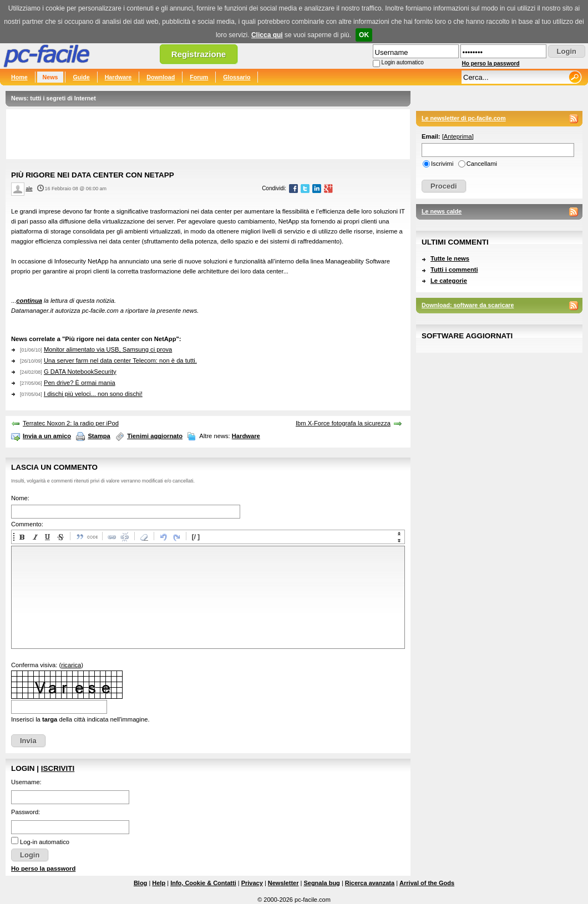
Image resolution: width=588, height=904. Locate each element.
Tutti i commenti (454, 270)
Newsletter (283, 883)
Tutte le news (450, 258)
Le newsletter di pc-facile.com (464, 118)
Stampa (99, 436)
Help (159, 883)
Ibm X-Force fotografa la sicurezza (343, 423)
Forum (199, 77)
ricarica (71, 665)
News (50, 77)
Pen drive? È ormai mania (80, 383)
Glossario (237, 77)
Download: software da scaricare (468, 305)
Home (19, 77)
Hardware (118, 77)
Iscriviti (58, 768)
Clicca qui (267, 35)
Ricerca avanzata (370, 883)
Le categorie (449, 281)
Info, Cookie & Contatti (203, 883)
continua (29, 301)
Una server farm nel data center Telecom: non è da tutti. (120, 360)
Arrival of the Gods (427, 883)
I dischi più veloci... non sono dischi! (93, 394)
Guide (81, 77)
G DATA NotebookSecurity (80, 372)
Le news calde (442, 211)
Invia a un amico (47, 436)
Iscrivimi (442, 164)
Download (161, 77)
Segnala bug (321, 883)
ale (29, 189)
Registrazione (199, 54)
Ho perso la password (491, 64)
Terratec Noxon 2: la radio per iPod (71, 423)
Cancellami (482, 164)
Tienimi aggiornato (155, 436)
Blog (140, 883)
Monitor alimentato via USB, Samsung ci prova (108, 349)
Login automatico (403, 62)
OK (364, 35)
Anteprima (458, 136)
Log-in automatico (45, 842)
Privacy (252, 883)
